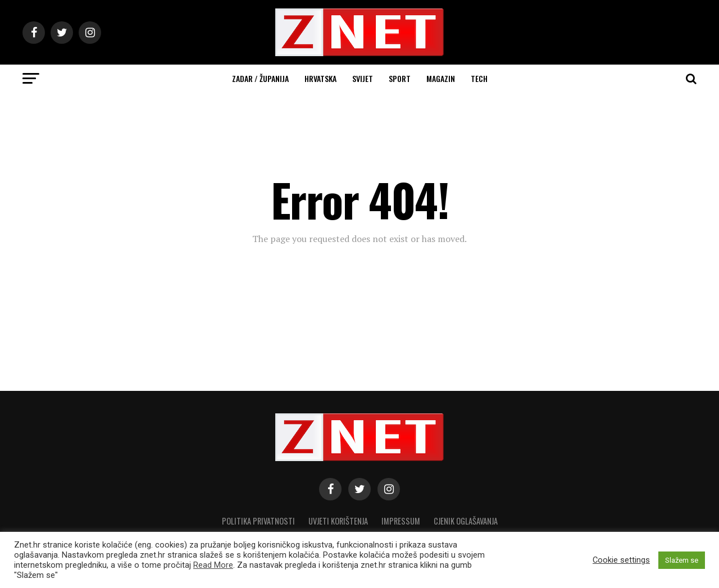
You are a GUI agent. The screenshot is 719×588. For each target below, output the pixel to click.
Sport (400, 78)
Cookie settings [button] (621, 560)
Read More (213, 565)
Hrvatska (320, 78)
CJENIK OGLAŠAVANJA (466, 521)
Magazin (441, 78)
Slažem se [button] (682, 560)
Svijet (363, 78)
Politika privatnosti (258, 521)
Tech (479, 78)
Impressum (401, 521)
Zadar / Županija (260, 78)
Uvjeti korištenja (338, 521)
